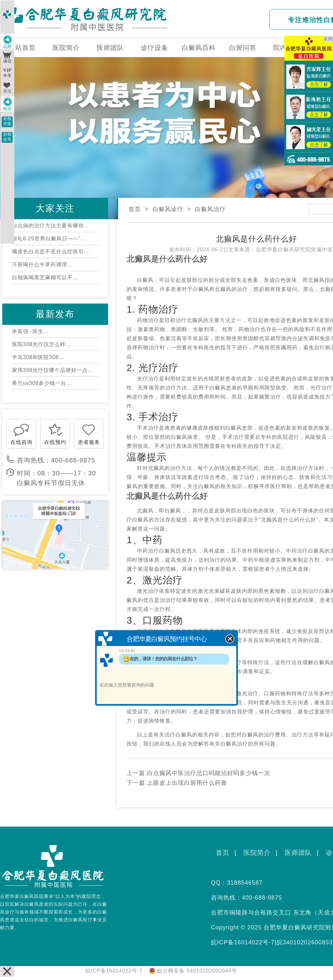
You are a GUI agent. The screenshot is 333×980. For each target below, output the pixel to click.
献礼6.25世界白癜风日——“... (49, 239)
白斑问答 (243, 48)
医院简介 (66, 48)
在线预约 (55, 442)
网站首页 (22, 48)
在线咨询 (21, 442)
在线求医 (7, 121)
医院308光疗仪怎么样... (42, 344)
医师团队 (110, 48)
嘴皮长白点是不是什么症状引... (50, 251)
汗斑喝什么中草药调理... (42, 264)
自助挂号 (7, 137)
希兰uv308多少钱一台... (42, 383)
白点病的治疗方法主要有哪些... (50, 226)
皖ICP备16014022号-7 (243, 942)
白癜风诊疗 (168, 209)
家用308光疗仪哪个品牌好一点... (53, 370)
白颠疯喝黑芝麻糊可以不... (45, 277)
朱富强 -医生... (30, 331)
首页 (135, 209)
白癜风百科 (199, 48)
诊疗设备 (154, 48)
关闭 (328, 39)
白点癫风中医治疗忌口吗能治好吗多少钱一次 (209, 773)
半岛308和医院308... (38, 357)
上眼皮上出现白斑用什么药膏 (187, 783)
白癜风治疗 (210, 209)
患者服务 (89, 442)
